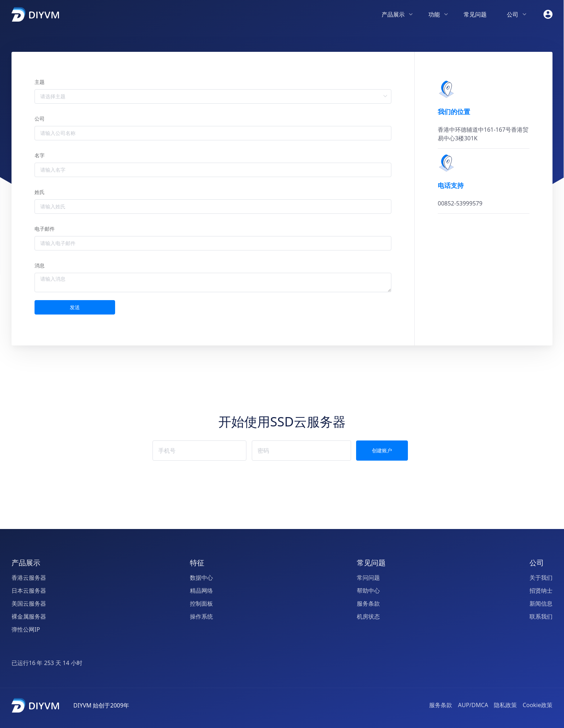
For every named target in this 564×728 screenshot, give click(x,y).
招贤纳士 (541, 591)
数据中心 (201, 578)
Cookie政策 (538, 705)
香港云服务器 (29, 578)
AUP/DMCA (473, 705)
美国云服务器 (29, 604)
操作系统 (201, 617)
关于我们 (541, 578)
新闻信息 (541, 604)
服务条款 (368, 604)
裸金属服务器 (29, 617)
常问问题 (368, 578)
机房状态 (368, 617)
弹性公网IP (26, 630)
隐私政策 (505, 705)
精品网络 (201, 591)
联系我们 (541, 617)
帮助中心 (368, 591)
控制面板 (201, 604)
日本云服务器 (29, 591)
